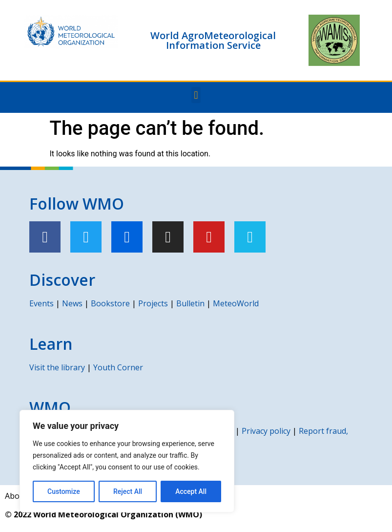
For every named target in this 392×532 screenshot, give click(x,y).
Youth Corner (118, 367)
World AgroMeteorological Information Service (213, 40)
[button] (196, 95)
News (72, 303)
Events (41, 303)
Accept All (191, 491)
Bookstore (110, 303)
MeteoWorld (236, 303)
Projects (153, 303)
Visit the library (57, 367)
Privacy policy (266, 431)
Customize (64, 491)
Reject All (128, 491)
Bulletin (190, 303)
